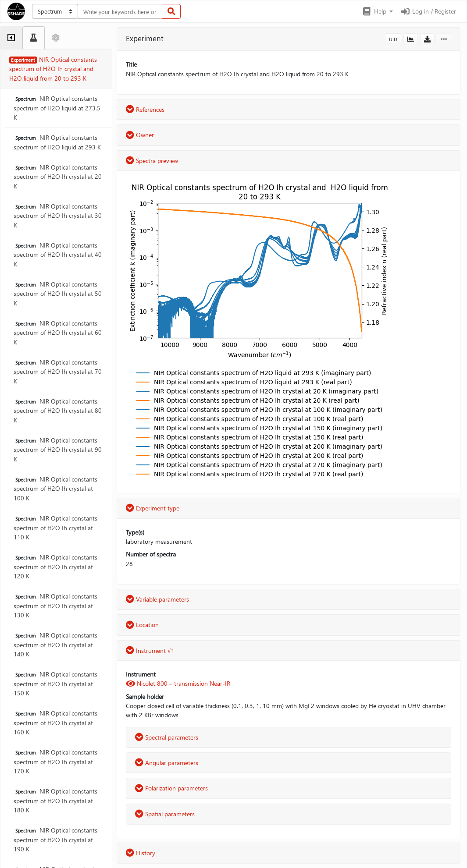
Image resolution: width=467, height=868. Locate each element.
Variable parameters (157, 599)
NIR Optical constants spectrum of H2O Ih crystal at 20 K (58, 177)
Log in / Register (428, 11)
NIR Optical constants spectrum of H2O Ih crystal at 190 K (55, 840)
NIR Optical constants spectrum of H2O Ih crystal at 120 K (55, 567)
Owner (140, 135)
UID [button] (393, 39)
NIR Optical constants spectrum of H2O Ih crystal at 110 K (55, 528)
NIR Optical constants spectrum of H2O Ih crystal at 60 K (58, 333)
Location (142, 625)
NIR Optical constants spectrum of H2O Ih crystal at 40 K (58, 255)
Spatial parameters (165, 814)
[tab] (11, 38)
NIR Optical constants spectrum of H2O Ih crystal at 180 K (55, 801)
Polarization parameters (171, 788)
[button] (377, 11)
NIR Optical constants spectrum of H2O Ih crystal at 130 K (55, 606)
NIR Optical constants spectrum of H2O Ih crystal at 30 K (58, 216)
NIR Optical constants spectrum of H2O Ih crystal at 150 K (55, 684)
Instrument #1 (150, 650)
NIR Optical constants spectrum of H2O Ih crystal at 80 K (58, 411)
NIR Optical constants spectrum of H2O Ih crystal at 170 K (55, 762)
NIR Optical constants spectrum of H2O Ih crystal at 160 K (55, 723)
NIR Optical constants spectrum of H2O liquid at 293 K (57, 142)
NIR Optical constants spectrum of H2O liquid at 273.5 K (57, 108)
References (145, 109)
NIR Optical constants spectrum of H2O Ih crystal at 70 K (58, 372)
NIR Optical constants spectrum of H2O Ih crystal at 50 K (58, 294)
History (141, 853)
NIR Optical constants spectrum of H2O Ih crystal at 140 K (55, 645)
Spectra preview (152, 161)
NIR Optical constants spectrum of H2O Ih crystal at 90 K (58, 450)
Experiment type (153, 508)
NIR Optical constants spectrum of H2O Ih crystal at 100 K (55, 489)
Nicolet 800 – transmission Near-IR (178, 683)
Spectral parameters (167, 737)
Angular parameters (167, 763)
